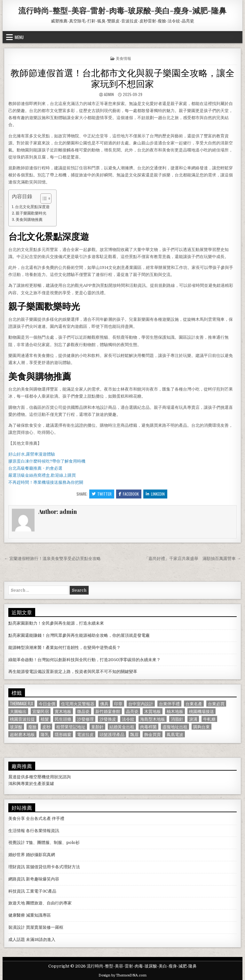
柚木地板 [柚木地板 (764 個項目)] (175, 711)
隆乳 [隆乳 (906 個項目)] (45, 734)
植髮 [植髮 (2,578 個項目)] (45, 719)
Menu (19, 37)
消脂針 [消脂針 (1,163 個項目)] (177, 719)
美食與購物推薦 (29, 220)
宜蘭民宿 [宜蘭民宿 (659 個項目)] (41, 711)
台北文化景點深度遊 (32, 207)
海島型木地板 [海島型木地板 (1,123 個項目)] (153, 719)
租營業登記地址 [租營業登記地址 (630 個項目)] (71, 727)
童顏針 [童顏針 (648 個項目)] (97, 727)
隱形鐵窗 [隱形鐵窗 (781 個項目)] (63, 734)
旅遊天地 (17, 903)
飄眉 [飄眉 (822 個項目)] (134, 734)
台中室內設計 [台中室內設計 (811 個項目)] (141, 704)
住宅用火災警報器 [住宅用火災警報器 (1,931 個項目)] (78, 704)
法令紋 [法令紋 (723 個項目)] (128, 719)
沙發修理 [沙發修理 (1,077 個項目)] (85, 719)
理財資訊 (17, 867)
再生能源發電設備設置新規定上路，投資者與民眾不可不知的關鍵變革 (73, 672)
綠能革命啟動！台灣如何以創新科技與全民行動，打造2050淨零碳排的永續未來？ (84, 660)
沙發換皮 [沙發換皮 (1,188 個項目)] (108, 719)
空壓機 (40, 777)
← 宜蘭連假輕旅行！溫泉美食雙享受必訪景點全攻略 (52, 559)
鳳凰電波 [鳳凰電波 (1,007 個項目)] (175, 734)
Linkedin (155, 494)
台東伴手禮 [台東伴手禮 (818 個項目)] (169, 704)
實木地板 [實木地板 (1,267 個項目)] (63, 711)
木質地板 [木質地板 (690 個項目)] (153, 711)
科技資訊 (17, 891)
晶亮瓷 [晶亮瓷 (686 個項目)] (132, 711)
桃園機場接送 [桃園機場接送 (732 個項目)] (202, 711)
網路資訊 (17, 879)
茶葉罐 (48, 784)
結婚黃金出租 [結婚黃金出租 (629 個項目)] (122, 727)
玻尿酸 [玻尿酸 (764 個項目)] (16, 727)
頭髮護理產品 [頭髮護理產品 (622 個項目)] (112, 734)
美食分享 (17, 818)
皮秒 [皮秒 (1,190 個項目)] (46, 727)
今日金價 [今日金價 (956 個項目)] (47, 704)
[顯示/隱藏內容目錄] (43, 198)
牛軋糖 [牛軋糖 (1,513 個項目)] (209, 719)
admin (109, 94)
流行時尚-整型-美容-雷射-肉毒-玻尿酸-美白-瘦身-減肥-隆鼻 (122, 10)
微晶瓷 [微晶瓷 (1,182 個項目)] (83, 711)
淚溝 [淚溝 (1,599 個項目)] (193, 719)
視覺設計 (17, 842)
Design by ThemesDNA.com (122, 975)
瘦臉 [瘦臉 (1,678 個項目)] (32, 727)
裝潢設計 (17, 927)
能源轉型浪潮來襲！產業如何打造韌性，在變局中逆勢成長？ (64, 648)
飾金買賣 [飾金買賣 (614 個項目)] (153, 734)
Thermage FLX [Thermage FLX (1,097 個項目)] (21, 704)
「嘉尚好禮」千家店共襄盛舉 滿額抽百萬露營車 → (193, 559)
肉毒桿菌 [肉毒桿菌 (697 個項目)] (148, 727)
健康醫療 (17, 915)
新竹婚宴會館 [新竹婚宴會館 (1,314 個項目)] (108, 711)
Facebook (129, 494)
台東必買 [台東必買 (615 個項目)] (216, 704)
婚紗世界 (17, 855)
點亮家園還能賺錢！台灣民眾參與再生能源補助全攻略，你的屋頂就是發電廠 (79, 635)
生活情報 (17, 831)
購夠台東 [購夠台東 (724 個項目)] (202, 727)
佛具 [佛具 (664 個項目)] (104, 704)
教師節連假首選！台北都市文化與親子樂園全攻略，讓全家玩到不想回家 (122, 78)
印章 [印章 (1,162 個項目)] (118, 704)
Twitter (102, 494)
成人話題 (17, 940)
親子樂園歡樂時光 (31, 213)
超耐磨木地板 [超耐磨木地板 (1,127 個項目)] (22, 734)
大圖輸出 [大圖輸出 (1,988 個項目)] (18, 711)
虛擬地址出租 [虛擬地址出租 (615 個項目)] (175, 727)
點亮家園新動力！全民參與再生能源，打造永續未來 (56, 623)
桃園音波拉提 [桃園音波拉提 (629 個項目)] (22, 719)
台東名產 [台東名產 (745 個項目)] (194, 704)
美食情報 (123, 58)
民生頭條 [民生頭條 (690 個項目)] (63, 719)
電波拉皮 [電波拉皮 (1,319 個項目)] (85, 734)
